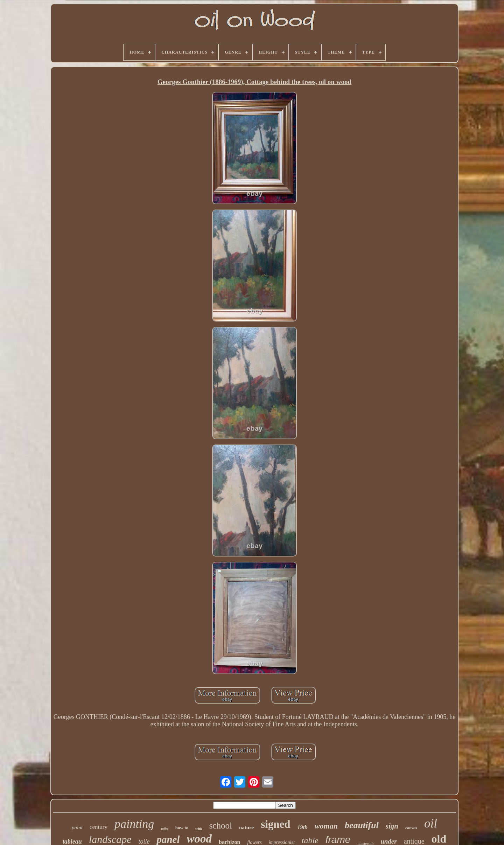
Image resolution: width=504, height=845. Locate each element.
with (199, 829)
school (221, 826)
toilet (165, 829)
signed (275, 824)
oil (431, 823)
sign (392, 826)
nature (246, 827)
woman (326, 826)
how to (182, 828)
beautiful (362, 825)
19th (303, 827)
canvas (411, 828)
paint (77, 827)
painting (134, 824)
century (99, 827)
